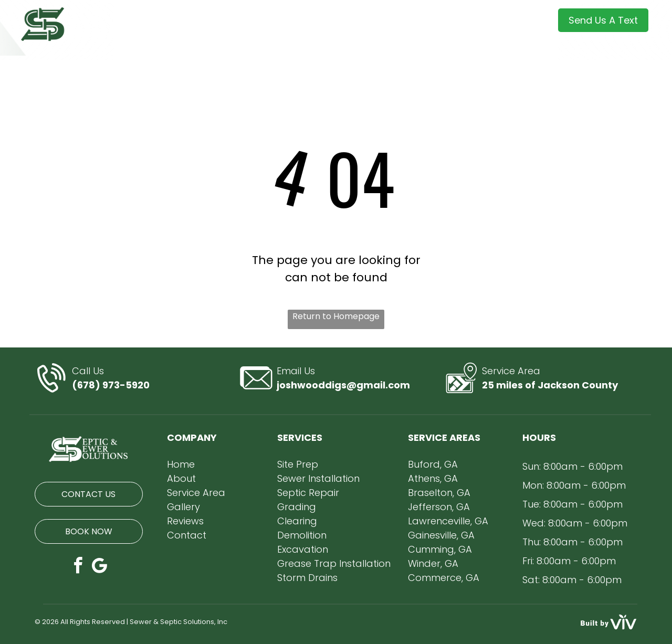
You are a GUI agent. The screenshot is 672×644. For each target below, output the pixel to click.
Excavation (303, 549)
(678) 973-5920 (111, 385)
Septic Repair (308, 493)
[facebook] (78, 567)
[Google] (99, 567)
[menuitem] (164, 23)
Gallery (183, 507)
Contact (187, 535)
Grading (297, 507)
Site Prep (298, 464)
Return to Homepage (336, 316)
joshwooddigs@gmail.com (343, 385)
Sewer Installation (318, 478)
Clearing (297, 521)
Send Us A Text (603, 20)
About (181, 478)
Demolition (302, 535)
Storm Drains (307, 578)
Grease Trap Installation (334, 563)
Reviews (185, 521)
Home (181, 464)
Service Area (196, 493)
